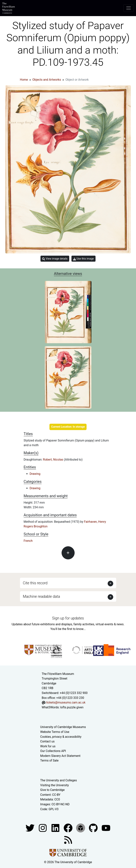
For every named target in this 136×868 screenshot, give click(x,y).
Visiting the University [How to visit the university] (55, 785)
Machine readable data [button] (42, 596)
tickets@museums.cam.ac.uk (66, 702)
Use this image (83, 259)
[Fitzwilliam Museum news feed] (68, 840)
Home (24, 80)
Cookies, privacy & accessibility (61, 737)
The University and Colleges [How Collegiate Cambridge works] (59, 780)
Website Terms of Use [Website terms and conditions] (55, 732)
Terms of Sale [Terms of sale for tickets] (49, 760)
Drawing (35, 474)
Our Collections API (53, 751)
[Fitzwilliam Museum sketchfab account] (81, 828)
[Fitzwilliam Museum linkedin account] (68, 828)
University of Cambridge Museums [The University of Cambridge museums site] (63, 727)
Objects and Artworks (47, 80)
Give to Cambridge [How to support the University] (53, 790)
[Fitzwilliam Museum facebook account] (56, 828)
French (28, 541)
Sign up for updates (68, 618)
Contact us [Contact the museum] (47, 741)
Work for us (48, 746)
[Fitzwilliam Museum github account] (94, 828)
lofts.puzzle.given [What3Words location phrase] (72, 707)
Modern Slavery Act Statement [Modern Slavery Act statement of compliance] (60, 756)
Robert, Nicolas (53, 460)
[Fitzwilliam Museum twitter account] (30, 828)
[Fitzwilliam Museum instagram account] (43, 828)
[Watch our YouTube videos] (106, 828)
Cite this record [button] (35, 583)
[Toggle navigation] (129, 8)
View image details (55, 259)
